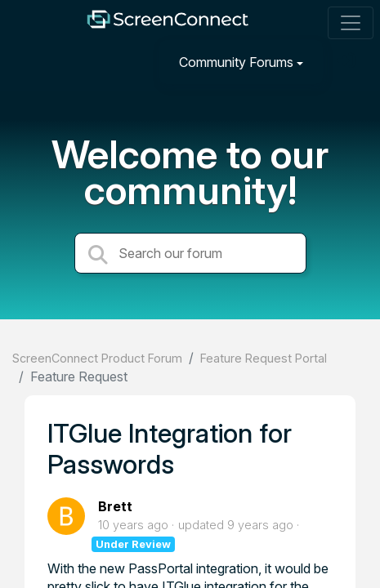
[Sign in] (348, 62)
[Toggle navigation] (351, 23)
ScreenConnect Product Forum (97, 358)
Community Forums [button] (236, 62)
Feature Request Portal (264, 358)
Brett (115, 506)
